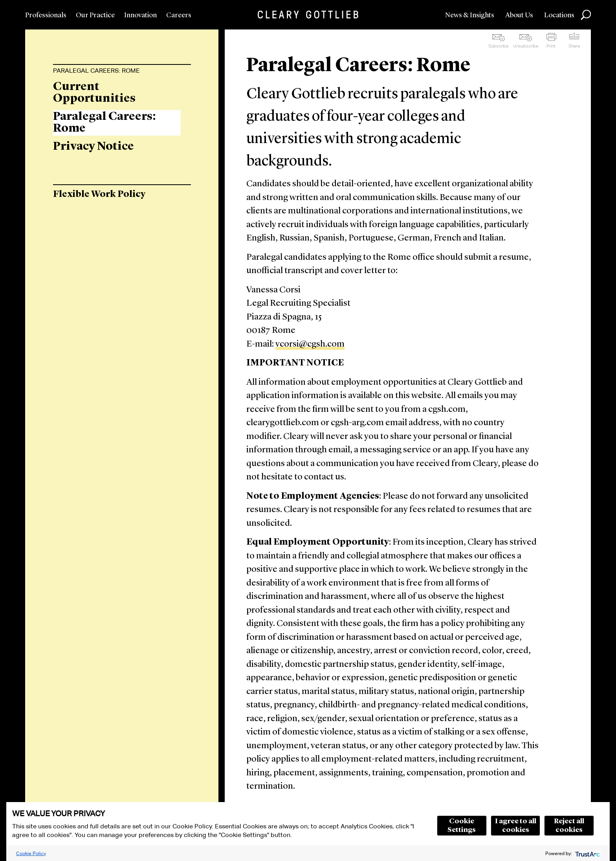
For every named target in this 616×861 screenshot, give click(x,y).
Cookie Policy (31, 853)
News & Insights (470, 15)
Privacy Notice (93, 147)
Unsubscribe (526, 46)
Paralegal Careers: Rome (96, 71)
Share (574, 46)
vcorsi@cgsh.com (310, 344)
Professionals (46, 15)
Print (551, 46)
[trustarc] (587, 853)
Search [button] (586, 15)
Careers (179, 15)
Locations (559, 15)
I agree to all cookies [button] (516, 826)
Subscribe (498, 46)
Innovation (140, 15)
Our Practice (95, 15)
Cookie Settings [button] (462, 826)
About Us (519, 15)
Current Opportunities (94, 93)
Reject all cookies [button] (569, 826)
